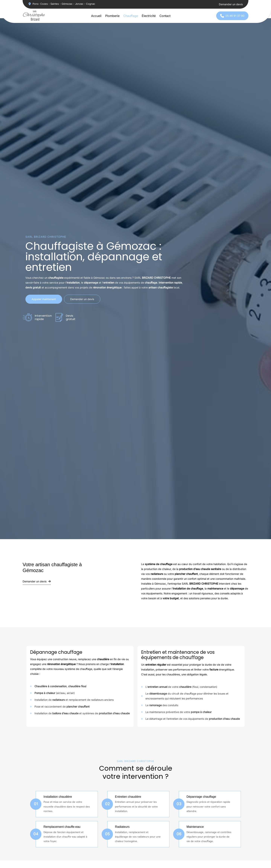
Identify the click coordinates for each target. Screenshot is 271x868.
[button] (62, 4)
